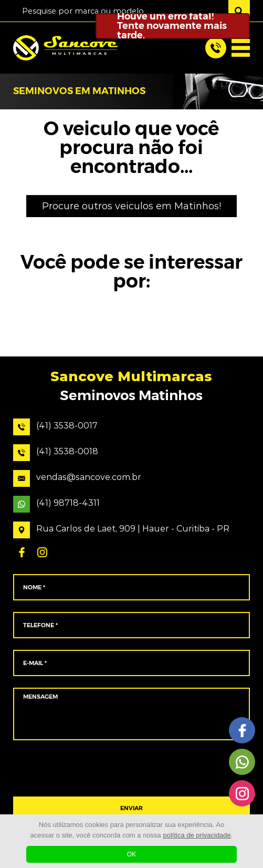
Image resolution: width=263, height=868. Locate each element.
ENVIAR (131, 808)
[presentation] (131, 769)
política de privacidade (197, 835)
